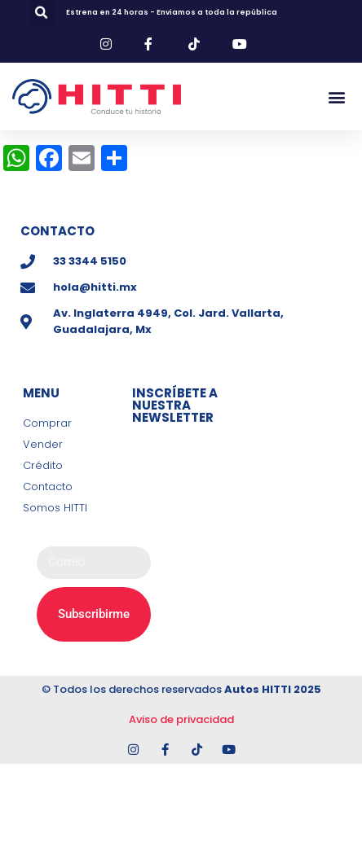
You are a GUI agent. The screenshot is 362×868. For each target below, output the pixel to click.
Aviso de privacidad (181, 719)
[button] (42, 13)
